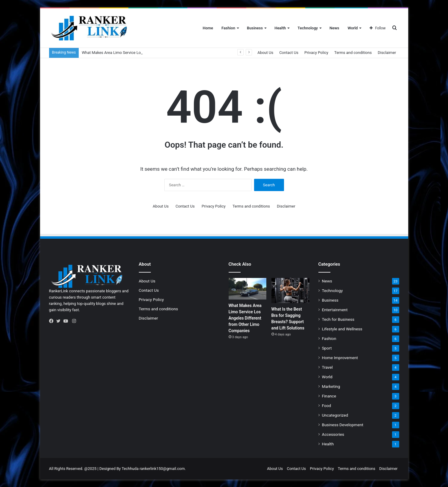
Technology (308, 28)
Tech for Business (338, 319)
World (353, 28)
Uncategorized (335, 415)
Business (255, 28)
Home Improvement (340, 358)
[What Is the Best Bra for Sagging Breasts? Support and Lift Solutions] (290, 291)
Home (208, 28)
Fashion (228, 28)
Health (280, 28)
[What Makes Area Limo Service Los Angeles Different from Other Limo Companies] (248, 289)
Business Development (343, 425)
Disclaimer (387, 53)
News (334, 28)
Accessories (333, 434)
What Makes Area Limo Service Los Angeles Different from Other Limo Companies (245, 318)
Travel (327, 367)
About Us (265, 53)
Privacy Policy (316, 53)
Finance (329, 396)
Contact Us (289, 53)
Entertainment (335, 310)
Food (327, 406)
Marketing (331, 386)
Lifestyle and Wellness (342, 329)
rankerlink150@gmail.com (162, 469)
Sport (327, 348)
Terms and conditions (353, 53)
